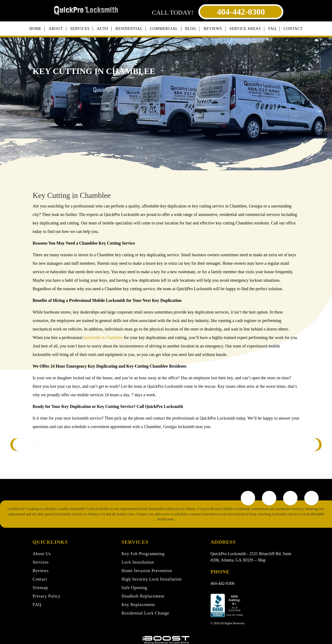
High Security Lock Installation (152, 579)
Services (80, 29)
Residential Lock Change (145, 613)
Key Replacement (138, 605)
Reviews (213, 29)
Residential (129, 29)
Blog (191, 29)
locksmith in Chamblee (103, 337)
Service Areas (245, 29)
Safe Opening (134, 588)
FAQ (272, 29)
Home (35, 29)
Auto (102, 29)
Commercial (164, 29)
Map (262, 560)
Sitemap (40, 588)
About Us (42, 554)
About (56, 29)
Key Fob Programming (143, 554)
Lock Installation (138, 562)
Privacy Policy (46, 596)
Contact (293, 29)
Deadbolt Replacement (143, 596)
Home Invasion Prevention (147, 571)
